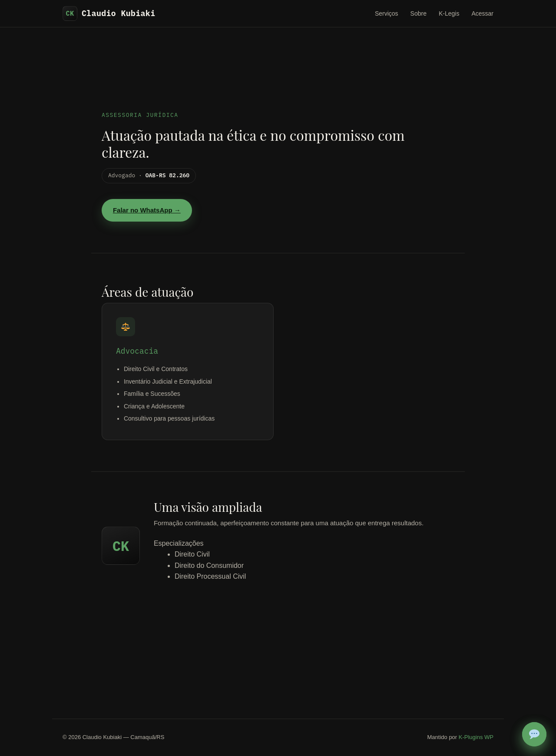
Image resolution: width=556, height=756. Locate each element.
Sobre (419, 13)
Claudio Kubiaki (109, 13)
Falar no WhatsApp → (147, 210)
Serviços (387, 13)
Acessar (482, 13)
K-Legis (449, 13)
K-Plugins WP (476, 737)
